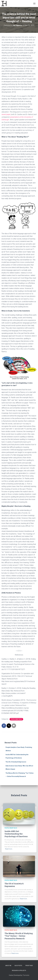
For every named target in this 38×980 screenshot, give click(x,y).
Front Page (29, 966)
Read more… (9, 849)
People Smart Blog (16, 719)
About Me (8, 966)
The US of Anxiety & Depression (16, 762)
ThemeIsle (26, 975)
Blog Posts (18, 966)
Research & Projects (19, 971)
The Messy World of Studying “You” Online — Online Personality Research (19, 936)
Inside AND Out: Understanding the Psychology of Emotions (16, 834)
